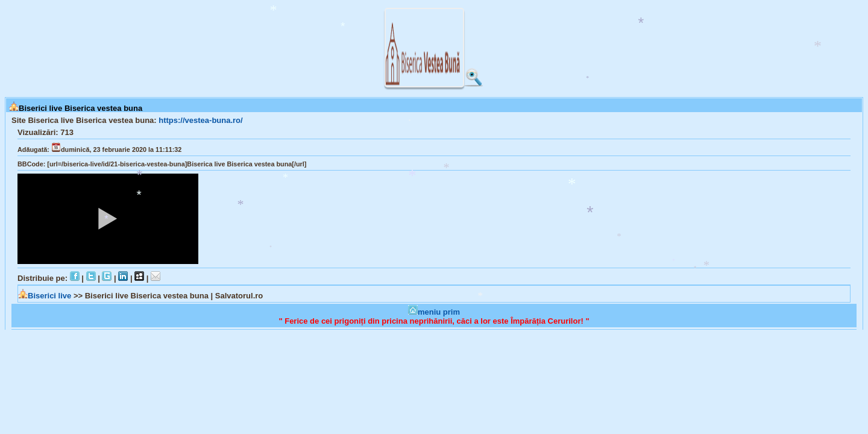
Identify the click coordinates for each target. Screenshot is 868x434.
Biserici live (46, 296)
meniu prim (434, 312)
